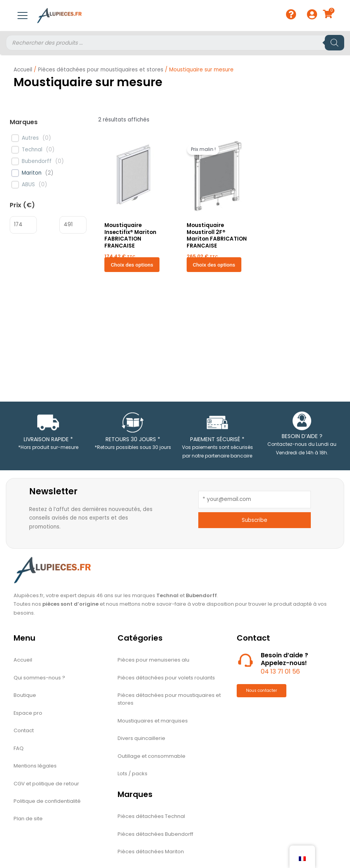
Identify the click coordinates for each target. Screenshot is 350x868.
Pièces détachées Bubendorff (155, 836)
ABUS (28, 185)
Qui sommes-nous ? (39, 678)
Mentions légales (35, 767)
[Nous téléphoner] (245, 660)
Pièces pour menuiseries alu (153, 660)
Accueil (23, 70)
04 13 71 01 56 (280, 671)
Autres (30, 138)
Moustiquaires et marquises (153, 722)
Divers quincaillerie (141, 739)
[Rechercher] (334, 43)
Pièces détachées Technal (151, 818)
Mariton (32, 173)
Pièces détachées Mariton (151, 853)
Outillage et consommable (152, 757)
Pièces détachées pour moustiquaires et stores (101, 70)
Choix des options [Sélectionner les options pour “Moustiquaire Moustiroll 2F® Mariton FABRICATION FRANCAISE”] (214, 265)
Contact (24, 732)
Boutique (25, 696)
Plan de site (28, 821)
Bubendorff (37, 161)
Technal (32, 150)
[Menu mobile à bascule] (23, 16)
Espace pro (28, 714)
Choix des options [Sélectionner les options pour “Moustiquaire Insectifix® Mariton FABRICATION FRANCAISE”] (132, 265)
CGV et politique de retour (46, 785)
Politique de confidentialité (47, 803)
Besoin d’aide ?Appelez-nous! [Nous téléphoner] (284, 659)
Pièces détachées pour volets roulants (166, 678)
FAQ (19, 749)
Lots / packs (133, 775)
